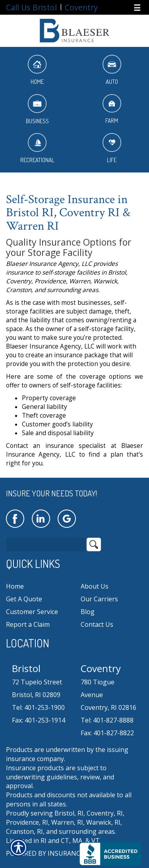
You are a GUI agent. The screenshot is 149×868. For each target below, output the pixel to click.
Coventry (81, 7)
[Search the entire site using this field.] (46, 544)
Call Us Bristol (31, 7)
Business (37, 109)
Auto (112, 70)
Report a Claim (28, 624)
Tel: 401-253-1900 (38, 707)
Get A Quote (24, 599)
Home (37, 70)
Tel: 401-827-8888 (107, 720)
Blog (88, 612)
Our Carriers (99, 599)
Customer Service (32, 612)
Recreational (37, 148)
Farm (112, 109)
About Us (95, 586)
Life (112, 148)
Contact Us (97, 624)
